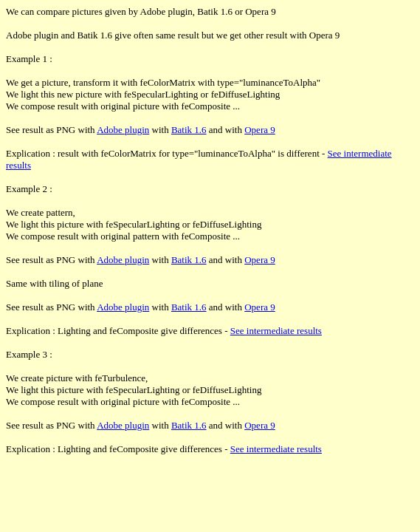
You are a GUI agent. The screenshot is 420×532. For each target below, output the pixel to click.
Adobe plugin (123, 130)
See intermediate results (276, 331)
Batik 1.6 (189, 130)
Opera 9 (260, 130)
